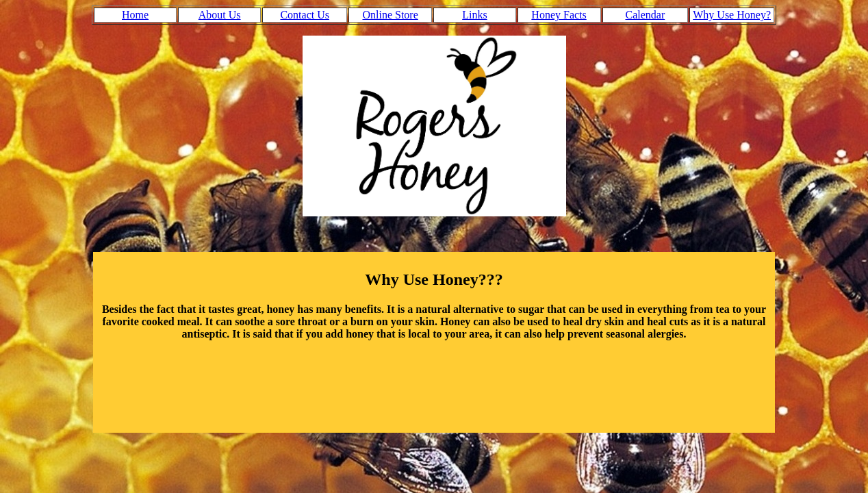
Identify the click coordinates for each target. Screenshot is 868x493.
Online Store (390, 15)
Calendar (646, 15)
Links (474, 15)
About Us (220, 15)
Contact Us (305, 15)
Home (135, 15)
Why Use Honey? (732, 15)
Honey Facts (559, 15)
